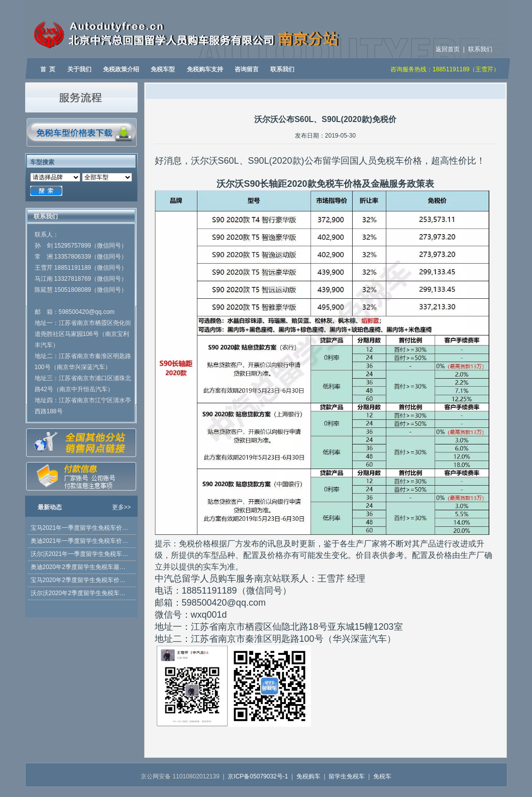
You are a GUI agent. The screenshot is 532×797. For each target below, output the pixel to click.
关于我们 (79, 69)
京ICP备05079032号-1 (258, 776)
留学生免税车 (347, 776)
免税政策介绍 (121, 69)
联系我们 (480, 49)
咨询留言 (247, 69)
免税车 (382, 776)
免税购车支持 (205, 69)
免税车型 (163, 69)
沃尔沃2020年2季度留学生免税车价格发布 (81, 593)
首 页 (48, 69)
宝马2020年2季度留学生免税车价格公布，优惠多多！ (81, 580)
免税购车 (308, 776)
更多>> (122, 507)
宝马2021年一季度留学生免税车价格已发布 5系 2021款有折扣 (81, 528)
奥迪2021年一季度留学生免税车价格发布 (81, 541)
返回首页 (448, 49)
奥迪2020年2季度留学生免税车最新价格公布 (81, 567)
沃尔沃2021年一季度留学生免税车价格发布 (81, 554)
